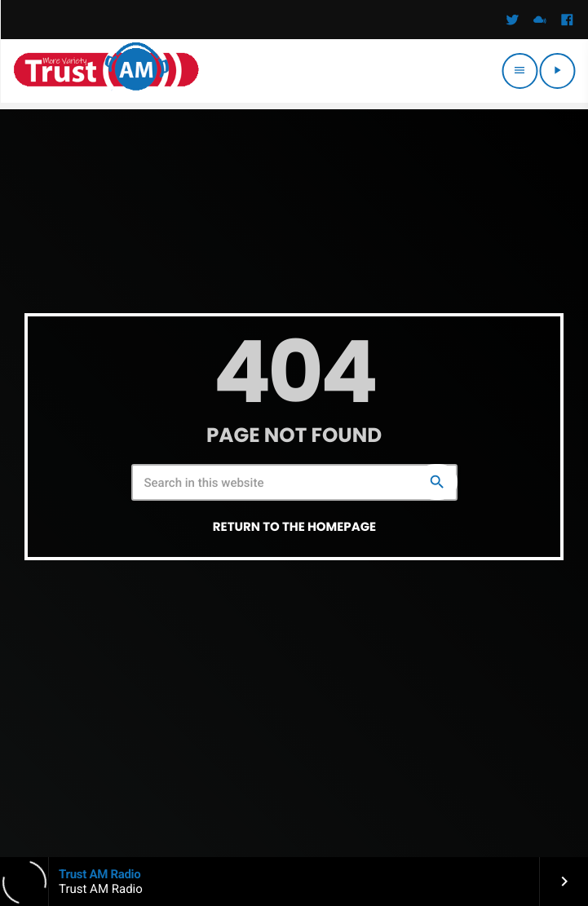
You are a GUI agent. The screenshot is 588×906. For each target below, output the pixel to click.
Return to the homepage (294, 527)
